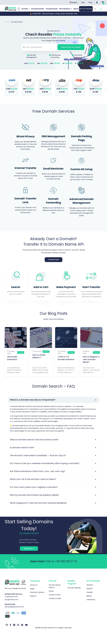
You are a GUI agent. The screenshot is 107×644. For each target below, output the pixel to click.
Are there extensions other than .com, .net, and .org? (37, 474)
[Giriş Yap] (97, 3)
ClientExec (91, 602)
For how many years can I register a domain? (34, 490)
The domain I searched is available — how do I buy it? (38, 458)
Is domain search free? (22, 450)
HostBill (90, 595)
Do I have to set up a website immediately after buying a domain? (45, 466)
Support (33, 599)
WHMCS (90, 588)
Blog (90, 2)
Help (83, 2)
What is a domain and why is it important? (33, 403)
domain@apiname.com (14, 609)
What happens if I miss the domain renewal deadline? (38, 506)
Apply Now (29, 551)
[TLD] (96, 10)
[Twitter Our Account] (14, 628)
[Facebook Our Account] (10, 628)
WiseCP (90, 591)
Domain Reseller (39, 10)
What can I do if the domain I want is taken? (33, 482)
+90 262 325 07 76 (66, 564)
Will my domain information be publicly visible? (34, 498)
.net (42, 66)
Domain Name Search (55, 589)
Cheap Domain (52, 10)
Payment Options (37, 595)
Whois (74, 10)
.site (55, 66)
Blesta (89, 599)
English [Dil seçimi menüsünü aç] (73, 2)
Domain (27, 10)
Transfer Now (53, 262)
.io (67, 66)
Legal (32, 591)
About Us (34, 588)
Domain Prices (55, 598)
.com (29, 66)
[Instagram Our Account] (22, 628)
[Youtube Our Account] (26, 628)
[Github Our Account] (7, 628)
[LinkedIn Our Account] (18, 628)
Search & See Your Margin (71, 50)
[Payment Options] (16, 618)
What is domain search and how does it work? (34, 442)
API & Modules (64, 10)
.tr (79, 66)
